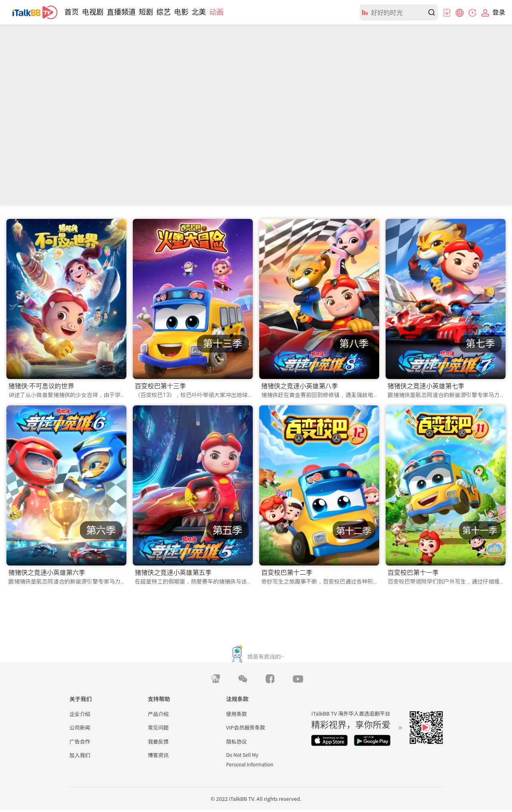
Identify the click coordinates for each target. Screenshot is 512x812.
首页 (72, 12)
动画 (216, 12)
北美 (199, 12)
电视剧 (93, 12)
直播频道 (121, 12)
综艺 (164, 12)
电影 (181, 12)
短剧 (146, 12)
